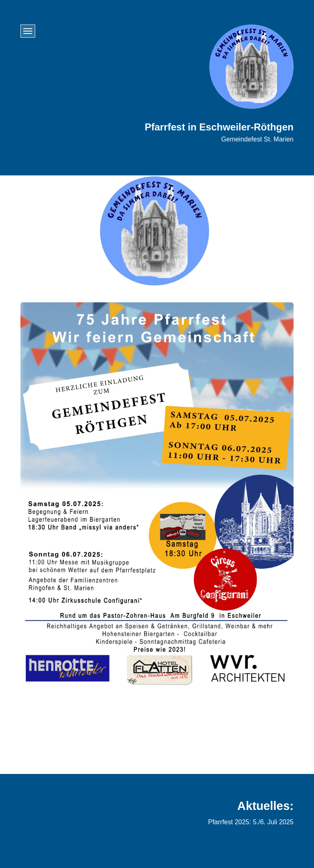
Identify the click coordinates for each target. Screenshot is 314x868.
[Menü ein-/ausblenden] (28, 31)
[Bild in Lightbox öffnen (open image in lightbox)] (157, 495)
